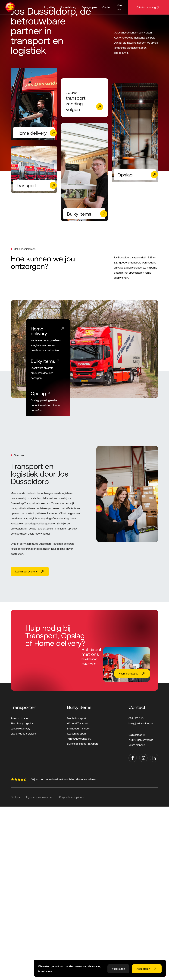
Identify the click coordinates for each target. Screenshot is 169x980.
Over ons (120, 7)
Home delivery (68, 7)
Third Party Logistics (22, 723)
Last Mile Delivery (20, 729)
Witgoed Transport (78, 723)
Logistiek (49, 7)
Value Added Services (23, 734)
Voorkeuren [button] (118, 969)
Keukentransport (77, 734)
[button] (49, 7)
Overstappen (89, 7)
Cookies (15, 797)
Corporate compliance (72, 797)
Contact (107, 7)
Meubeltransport (77, 718)
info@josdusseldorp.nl (141, 723)
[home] (10, 7)
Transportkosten (20, 718)
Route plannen (137, 745)
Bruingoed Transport (79, 729)
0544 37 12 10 (136, 718)
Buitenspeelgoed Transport (82, 744)
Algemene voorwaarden (39, 797)
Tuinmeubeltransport (79, 739)
